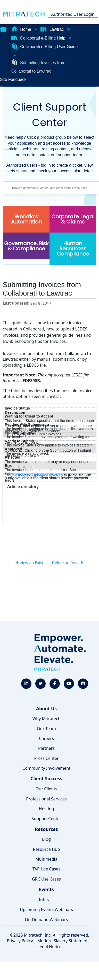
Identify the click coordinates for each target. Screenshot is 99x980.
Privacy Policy (20, 941)
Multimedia (46, 859)
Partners (46, 748)
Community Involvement (46, 768)
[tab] (49, 487)
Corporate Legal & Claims (73, 219)
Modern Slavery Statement (63, 941)
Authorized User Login (73, 14)
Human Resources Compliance (73, 249)
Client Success (46, 778)
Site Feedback (13, 79)
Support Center (46, 819)
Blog (46, 839)
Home (22, 29)
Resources (46, 829)
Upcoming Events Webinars (46, 909)
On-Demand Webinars (47, 920)
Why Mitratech (46, 719)
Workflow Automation (26, 219)
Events (46, 889)
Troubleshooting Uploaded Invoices (34, 475)
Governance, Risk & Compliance (26, 246)
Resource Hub (47, 849)
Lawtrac (53, 29)
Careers (46, 738)
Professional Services (46, 799)
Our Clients (46, 789)
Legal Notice (50, 947)
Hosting (47, 809)
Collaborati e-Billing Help (39, 38)
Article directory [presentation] (23, 487)
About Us (46, 708)
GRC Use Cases (46, 879)
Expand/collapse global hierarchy (3, 29)
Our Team (46, 729)
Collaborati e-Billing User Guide (45, 47)
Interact (47, 900)
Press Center (47, 758)
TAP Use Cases (46, 869)
